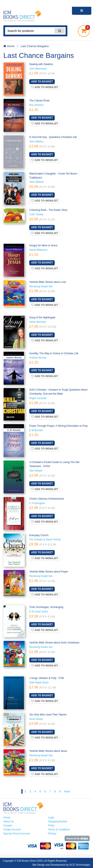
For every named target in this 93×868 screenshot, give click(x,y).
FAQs (51, 826)
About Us (9, 822)
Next (67, 791)
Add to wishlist (45, 87)
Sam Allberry (36, 142)
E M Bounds (36, 430)
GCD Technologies (80, 865)
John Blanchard (38, 69)
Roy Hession (36, 105)
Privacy (52, 834)
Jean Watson (37, 182)
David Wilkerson (38, 250)
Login (51, 818)
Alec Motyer (36, 471)
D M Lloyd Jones (39, 612)
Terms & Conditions (59, 830)
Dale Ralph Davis (39, 683)
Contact (8, 826)
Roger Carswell (38, 398)
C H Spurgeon (37, 503)
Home (7, 818)
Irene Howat (36, 719)
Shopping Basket (58, 822)
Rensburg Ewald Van (41, 286)
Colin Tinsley (36, 214)
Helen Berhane (38, 322)
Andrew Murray (38, 358)
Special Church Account (17, 834)
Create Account (12, 830)
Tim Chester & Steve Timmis (45, 540)
